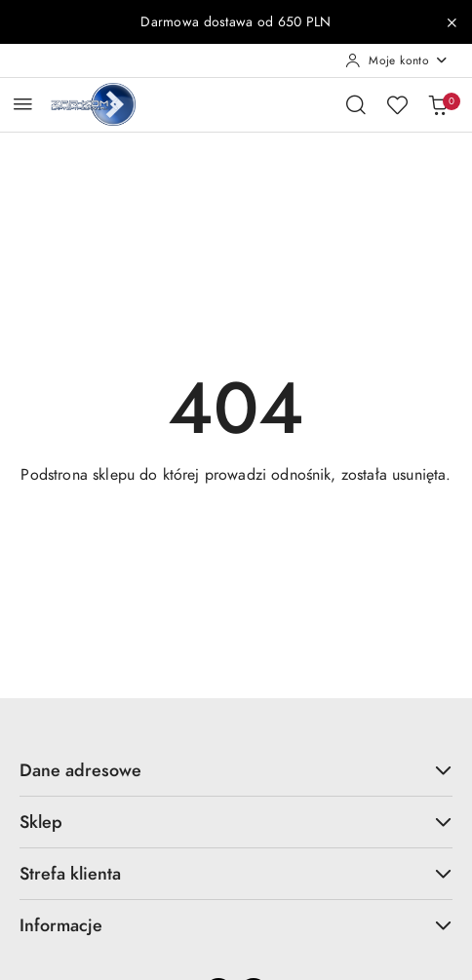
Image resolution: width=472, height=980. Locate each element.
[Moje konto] (397, 60)
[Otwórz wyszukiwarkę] (356, 104)
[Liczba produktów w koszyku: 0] (438, 104)
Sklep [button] (236, 822)
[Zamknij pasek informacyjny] (452, 22)
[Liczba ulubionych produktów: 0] (397, 104)
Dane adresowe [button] (236, 770)
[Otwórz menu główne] (23, 104)
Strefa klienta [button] (236, 873)
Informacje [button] (236, 925)
